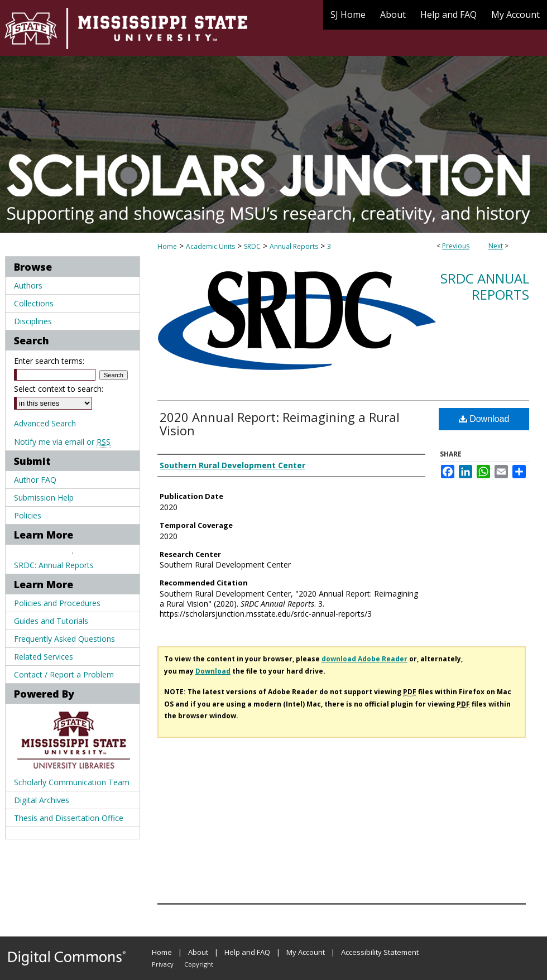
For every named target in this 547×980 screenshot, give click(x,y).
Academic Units (210, 246)
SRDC (252, 246)
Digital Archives (42, 800)
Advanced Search (45, 423)
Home (167, 246)
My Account (306, 952)
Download (484, 419)
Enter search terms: (49, 361)
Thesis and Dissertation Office (69, 818)
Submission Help (44, 498)
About (198, 952)
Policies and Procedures (57, 603)
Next (496, 246)
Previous (456, 246)
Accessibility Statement (380, 952)
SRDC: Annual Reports (54, 565)
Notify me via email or (62, 442)
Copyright (199, 964)
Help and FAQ (247, 952)
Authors (28, 285)
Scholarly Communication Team (72, 782)
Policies (28, 515)
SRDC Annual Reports (485, 286)
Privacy (163, 964)
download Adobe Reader (364, 659)
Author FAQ (35, 480)
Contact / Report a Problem (64, 674)
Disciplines (33, 321)
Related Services (44, 657)
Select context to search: (59, 389)
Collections (34, 303)
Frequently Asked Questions (64, 639)
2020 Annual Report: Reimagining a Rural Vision (280, 424)
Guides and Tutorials (51, 621)
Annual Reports (294, 246)
